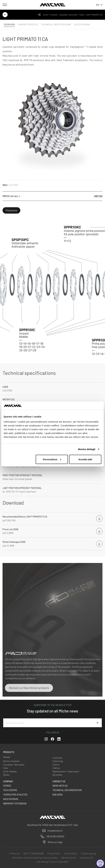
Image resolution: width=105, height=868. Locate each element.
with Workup (43, 862)
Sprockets (57, 775)
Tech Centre (10, 790)
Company (8, 781)
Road (82, 15)
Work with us (60, 786)
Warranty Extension (15, 804)
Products (54, 15)
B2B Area (58, 795)
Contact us (59, 781)
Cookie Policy (71, 853)
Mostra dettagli (87, 449)
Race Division (11, 799)
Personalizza (52, 459)
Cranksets (57, 758)
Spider (6, 775)
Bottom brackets (11, 761)
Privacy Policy (54, 853)
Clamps (56, 768)
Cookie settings (89, 853)
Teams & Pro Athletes (15, 795)
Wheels (7, 757)
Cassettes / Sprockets (68, 15)
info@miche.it (55, 831)
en (99, 5)
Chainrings (58, 761)
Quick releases (10, 771)
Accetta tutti (85, 459)
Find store (11, 210)
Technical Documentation (67, 790)
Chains (56, 765)
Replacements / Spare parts (66, 771)
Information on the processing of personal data (35, 858)
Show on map (55, 842)
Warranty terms (69, 858)
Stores (7, 786)
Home (45, 15)
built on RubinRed (60, 862)
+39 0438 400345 (55, 836)
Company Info (87, 858)
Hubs (6, 768)
